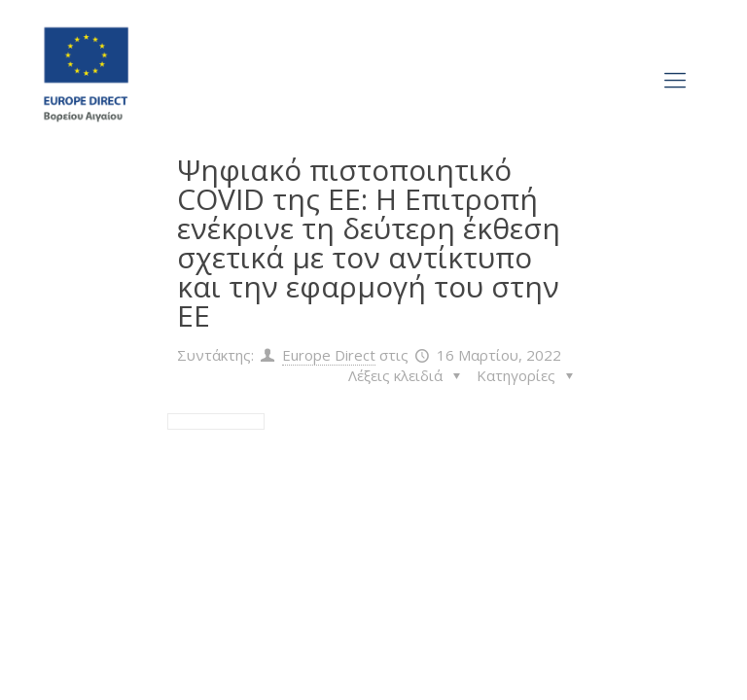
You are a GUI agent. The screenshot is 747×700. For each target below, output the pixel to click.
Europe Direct (329, 355)
